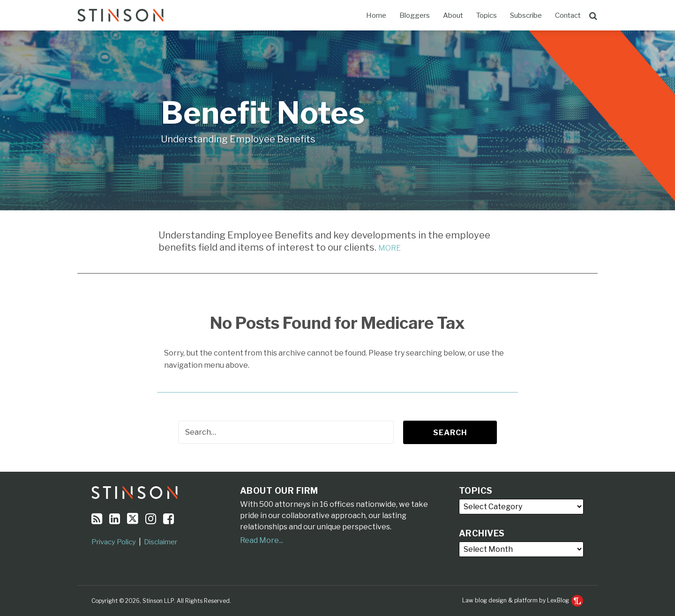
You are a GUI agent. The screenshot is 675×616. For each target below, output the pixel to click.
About (453, 15)
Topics (487, 15)
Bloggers (415, 15)
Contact (568, 15)
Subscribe (526, 15)
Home (376, 15)
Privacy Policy (114, 542)
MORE (390, 248)
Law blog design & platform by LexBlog (523, 600)
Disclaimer (161, 542)
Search (450, 433)
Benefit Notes (263, 113)
